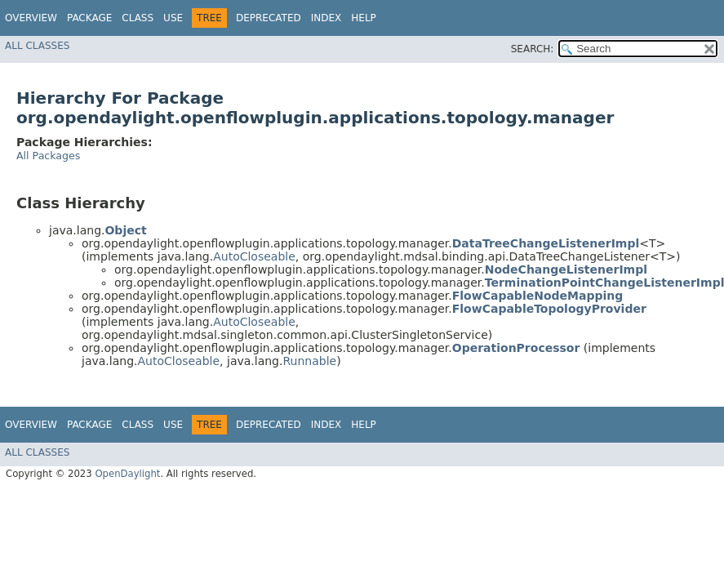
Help (364, 18)
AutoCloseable (254, 256)
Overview (31, 18)
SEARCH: (533, 49)
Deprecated (269, 18)
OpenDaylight (127, 474)
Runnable (309, 361)
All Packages (48, 156)
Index (326, 18)
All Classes (37, 46)
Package (89, 18)
